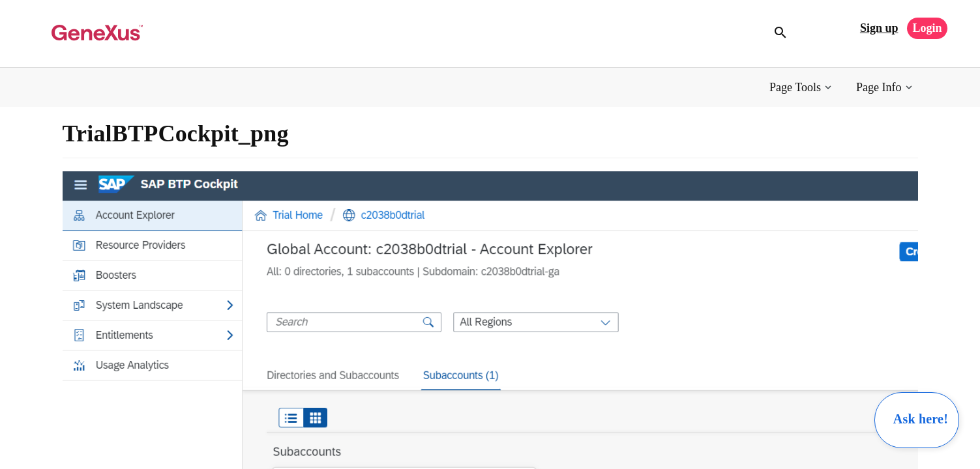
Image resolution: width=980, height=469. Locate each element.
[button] (802, 88)
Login (927, 28)
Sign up (879, 28)
